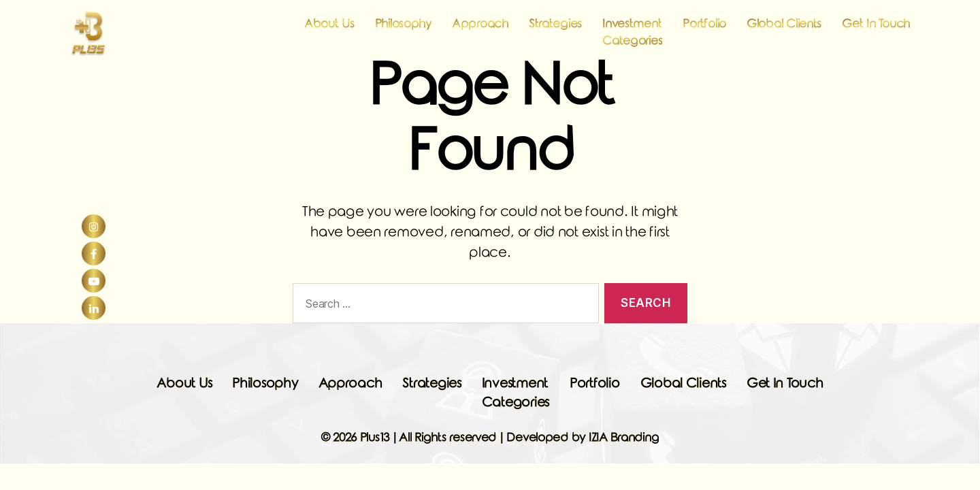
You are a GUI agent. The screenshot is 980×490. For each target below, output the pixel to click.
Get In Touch (876, 32)
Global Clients (784, 32)
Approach (480, 32)
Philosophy (403, 32)
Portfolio (704, 32)
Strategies (555, 32)
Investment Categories (632, 40)
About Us (329, 32)
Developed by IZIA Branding (583, 438)
